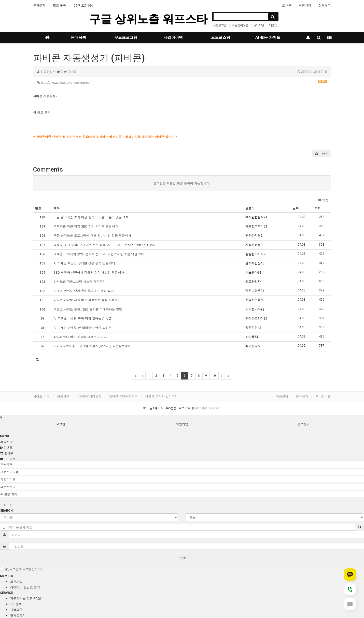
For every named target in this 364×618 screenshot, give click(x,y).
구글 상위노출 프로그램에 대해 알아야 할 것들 (93, 235)
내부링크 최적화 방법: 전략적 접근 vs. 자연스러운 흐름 (99, 254)
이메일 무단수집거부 (123, 396)
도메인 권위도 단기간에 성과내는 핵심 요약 (84, 291)
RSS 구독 (59, 5)
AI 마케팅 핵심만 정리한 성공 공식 (84, 263)
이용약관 (63, 396)
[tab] (182, 465)
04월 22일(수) (83, 5)
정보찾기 (325, 5)
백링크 (273, 25)
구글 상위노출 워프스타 (148, 19)
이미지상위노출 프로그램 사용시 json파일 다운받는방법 (92, 346)
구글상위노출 (240, 25)
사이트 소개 (41, 396)
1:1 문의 (16, 604)
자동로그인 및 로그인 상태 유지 (22, 569)
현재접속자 (18, 615)
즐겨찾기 (39, 5)
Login (182, 558)
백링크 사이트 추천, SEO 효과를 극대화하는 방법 (88, 309)
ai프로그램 (220, 25)
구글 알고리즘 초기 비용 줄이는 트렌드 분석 (91, 217)
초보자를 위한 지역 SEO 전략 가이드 (86, 226)
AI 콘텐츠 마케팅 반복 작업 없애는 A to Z (82, 318)
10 (214, 376)
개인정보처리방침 (89, 396)
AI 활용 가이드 (268, 37)
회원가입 (305, 5)
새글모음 (16, 609)
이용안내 (282, 396)
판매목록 (78, 37)
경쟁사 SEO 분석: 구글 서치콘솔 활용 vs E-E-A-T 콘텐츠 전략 (104, 245)
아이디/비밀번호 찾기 (25, 587)
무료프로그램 (126, 37)
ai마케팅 (259, 25)
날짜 (296, 208)
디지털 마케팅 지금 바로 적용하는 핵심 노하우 (86, 300)
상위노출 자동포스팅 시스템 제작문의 (80, 281)
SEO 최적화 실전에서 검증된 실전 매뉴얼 (89, 272)
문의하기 (302, 396)
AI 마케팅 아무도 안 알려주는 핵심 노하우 (83, 327)
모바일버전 (323, 396)
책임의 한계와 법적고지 (161, 396)
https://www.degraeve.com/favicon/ (182, 82)
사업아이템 (173, 37)
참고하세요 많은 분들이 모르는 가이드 (80, 337)
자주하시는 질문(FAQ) (26, 598)
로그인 (287, 5)
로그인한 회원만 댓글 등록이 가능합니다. (182, 183)
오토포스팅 (221, 37)
